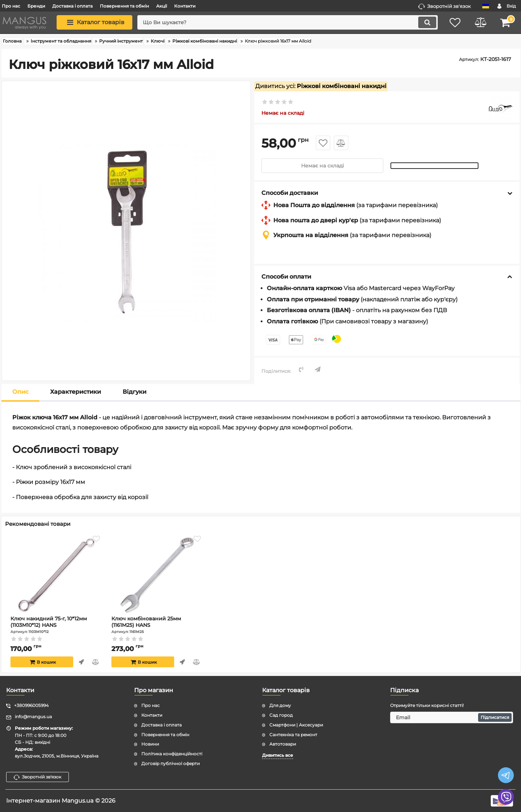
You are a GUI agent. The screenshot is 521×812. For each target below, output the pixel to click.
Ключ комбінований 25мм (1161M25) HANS (157, 625)
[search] (288, 22)
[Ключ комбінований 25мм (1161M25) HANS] (157, 575)
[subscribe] (452, 717)
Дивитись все (278, 755)
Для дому (280, 705)
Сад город (281, 715)
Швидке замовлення (81, 662)
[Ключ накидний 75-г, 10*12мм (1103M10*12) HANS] (56, 575)
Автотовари (283, 744)
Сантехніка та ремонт (293, 735)
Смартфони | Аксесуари (296, 725)
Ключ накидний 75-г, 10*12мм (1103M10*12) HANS (56, 625)
